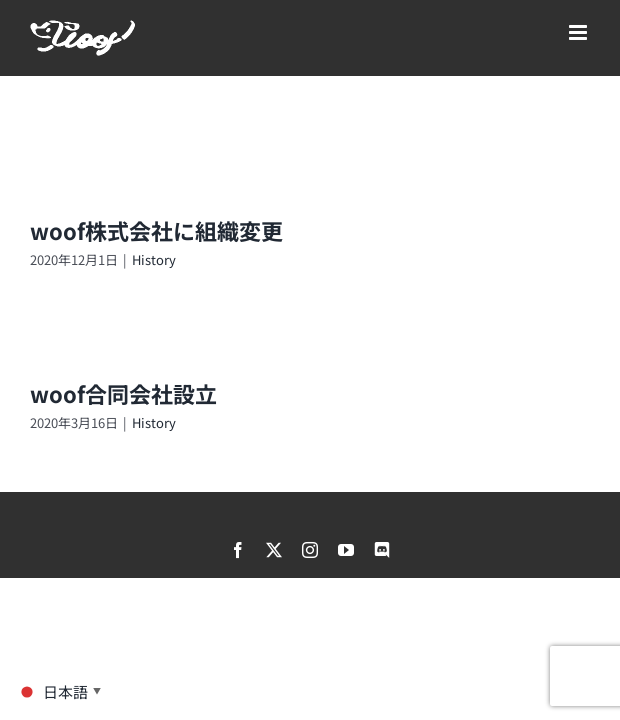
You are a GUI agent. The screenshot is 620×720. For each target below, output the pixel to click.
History (154, 259)
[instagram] (310, 550)
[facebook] (238, 550)
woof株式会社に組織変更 (156, 230)
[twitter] (274, 550)
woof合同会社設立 (123, 393)
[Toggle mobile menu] (579, 32)
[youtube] (346, 550)
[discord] (382, 550)
